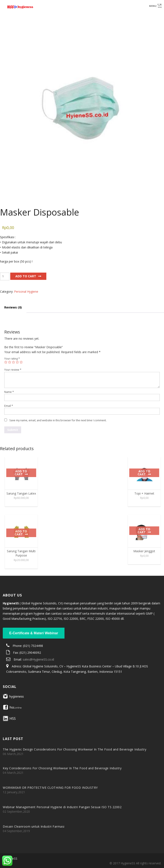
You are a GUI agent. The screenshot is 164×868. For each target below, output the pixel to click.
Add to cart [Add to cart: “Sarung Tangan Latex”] (23, 473)
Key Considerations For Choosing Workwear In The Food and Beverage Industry (62, 768)
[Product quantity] (5, 276)
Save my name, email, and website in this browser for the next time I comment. (58, 420)
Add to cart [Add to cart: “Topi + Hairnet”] (146, 473)
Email (9, 406)
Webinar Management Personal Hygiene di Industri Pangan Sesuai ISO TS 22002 (62, 807)
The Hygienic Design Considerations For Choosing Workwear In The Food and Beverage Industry (75, 749)
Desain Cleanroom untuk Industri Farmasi (34, 826)
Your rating (12, 359)
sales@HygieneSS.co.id (38, 659)
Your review (13, 370)
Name (9, 392)
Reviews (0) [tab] (13, 307)
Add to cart (26, 276)
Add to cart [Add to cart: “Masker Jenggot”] (146, 531)
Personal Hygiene (26, 292)
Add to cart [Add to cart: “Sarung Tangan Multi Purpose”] (23, 533)
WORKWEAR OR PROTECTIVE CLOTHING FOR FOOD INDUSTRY (50, 788)
